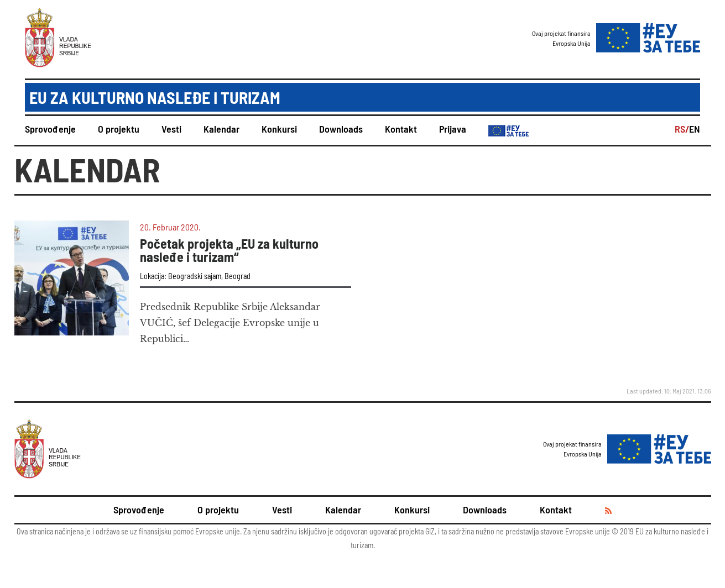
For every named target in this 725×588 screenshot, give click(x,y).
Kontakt (401, 129)
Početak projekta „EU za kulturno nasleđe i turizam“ (229, 250)
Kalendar (221, 129)
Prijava (453, 129)
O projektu (119, 129)
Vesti (171, 129)
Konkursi (279, 129)
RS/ (682, 129)
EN (695, 129)
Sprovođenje (50, 129)
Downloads (341, 129)
